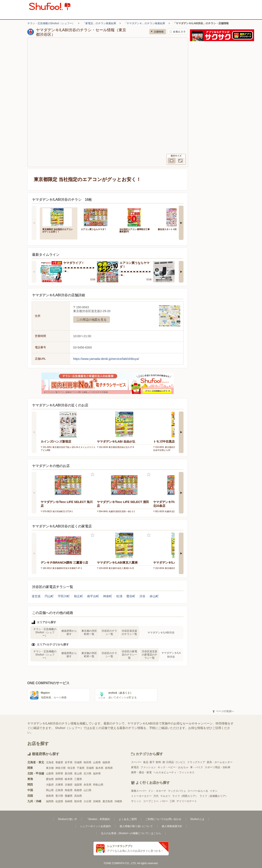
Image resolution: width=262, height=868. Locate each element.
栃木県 (99, 768)
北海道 (50, 762)
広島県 (59, 790)
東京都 (50, 768)
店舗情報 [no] (158, 32)
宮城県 (78, 762)
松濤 (119, 596)
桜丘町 (78, 596)
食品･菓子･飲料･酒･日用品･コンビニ (164, 762)
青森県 (59, 762)
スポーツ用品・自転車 (218, 767)
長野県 (59, 774)
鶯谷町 (131, 596)
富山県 (78, 774)
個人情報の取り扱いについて (136, 826)
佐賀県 (59, 801)
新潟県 (69, 774)
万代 (156, 796)
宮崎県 (97, 801)
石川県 (87, 774)
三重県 (78, 779)
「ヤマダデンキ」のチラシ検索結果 (145, 23)
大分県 (87, 801)
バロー (164, 801)
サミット (136, 801)
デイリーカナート (187, 801)
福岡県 (50, 801)
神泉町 (108, 596)
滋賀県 (78, 785)
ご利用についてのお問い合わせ (163, 819)
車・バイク (197, 767)
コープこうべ (151, 801)
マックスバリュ (177, 791)
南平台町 (93, 596)
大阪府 (50, 785)
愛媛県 (69, 796)
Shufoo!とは (197, 819)
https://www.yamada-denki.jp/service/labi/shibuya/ (106, 359)
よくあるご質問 (128, 819)
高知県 (78, 796)
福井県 (97, 774)
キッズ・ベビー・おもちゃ (173, 767)
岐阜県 (69, 779)
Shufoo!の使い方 (67, 819)
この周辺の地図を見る (92, 320)
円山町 (49, 596)
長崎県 (69, 801)
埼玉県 (71, 768)
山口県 (87, 790)
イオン (214, 791)
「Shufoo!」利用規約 (98, 819)
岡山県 (50, 790)
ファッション (148, 767)
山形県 (97, 762)
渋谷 (142, 596)
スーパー (136, 762)
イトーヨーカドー (141, 796)
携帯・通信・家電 (141, 772)
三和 (172, 801)
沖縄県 (118, 801)
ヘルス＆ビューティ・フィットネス (174, 772)
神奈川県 (61, 768)
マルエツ (165, 796)
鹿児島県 (108, 801)
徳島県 (50, 796)
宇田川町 (64, 596)
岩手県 (69, 762)
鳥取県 (69, 790)
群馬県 (109, 768)
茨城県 (90, 768)
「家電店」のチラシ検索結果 (99, 23)
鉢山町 (154, 596)
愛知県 (50, 779)
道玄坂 (36, 596)
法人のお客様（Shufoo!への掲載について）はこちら (131, 833)
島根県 (78, 790)
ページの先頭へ (223, 711)
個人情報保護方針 (172, 826)
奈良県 (87, 785)
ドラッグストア (196, 762)
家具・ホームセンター (220, 762)
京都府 (69, 785)
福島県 (106, 762)
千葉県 (81, 768)
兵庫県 (59, 785)
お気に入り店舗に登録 (177, 32)
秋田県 (87, 762)
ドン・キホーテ (157, 791)
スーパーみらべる (198, 791)
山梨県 (50, 774)
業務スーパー (139, 791)
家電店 (135, 767)
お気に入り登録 (93, 475)
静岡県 (59, 779)
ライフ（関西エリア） (185, 796)
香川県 (59, 796)
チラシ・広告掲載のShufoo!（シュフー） (51, 23)
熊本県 (78, 801)
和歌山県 (98, 785)
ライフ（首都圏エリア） (214, 796)
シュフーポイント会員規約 (95, 826)
